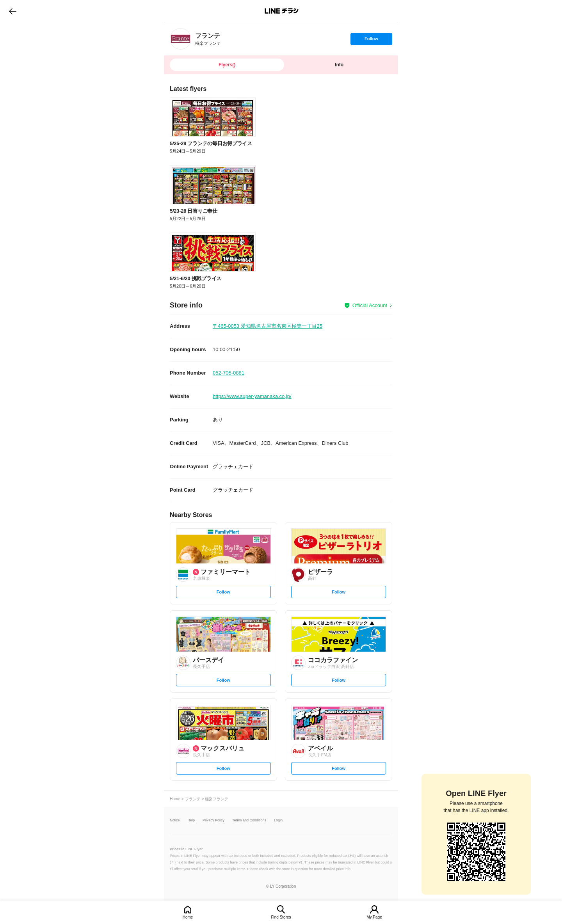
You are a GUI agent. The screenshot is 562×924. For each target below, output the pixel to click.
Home (188, 917)
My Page (374, 917)
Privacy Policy (213, 820)
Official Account (370, 305)
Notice (175, 820)
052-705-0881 (229, 373)
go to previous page (13, 11)
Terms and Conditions (249, 820)
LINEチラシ (282, 11)
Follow (371, 41)
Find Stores (281, 917)
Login (278, 820)
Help (191, 820)
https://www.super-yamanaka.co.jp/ (252, 396)
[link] (181, 39)
